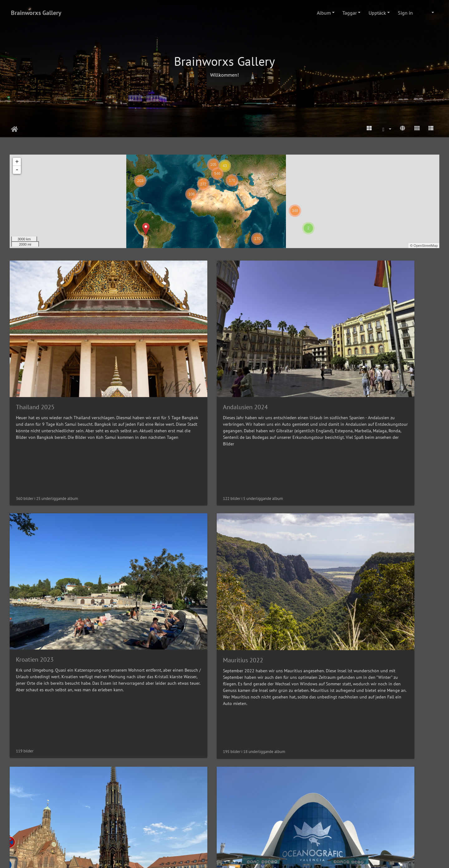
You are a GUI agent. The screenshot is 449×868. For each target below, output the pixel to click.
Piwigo (236, 857)
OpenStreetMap (426, 246)
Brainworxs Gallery (36, 13)
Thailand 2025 (35, 340)
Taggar (350, 13)
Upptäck (377, 13)
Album (324, 13)
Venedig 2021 (144, 712)
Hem (14, 129)
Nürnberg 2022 (36, 526)
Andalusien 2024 (148, 340)
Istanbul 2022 (254, 526)
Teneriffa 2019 (254, 712)
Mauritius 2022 (365, 340)
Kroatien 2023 (254, 340)
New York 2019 (365, 712)
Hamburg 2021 (365, 526)
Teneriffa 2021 (35, 712)
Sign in (405, 13)
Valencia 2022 (144, 526)
